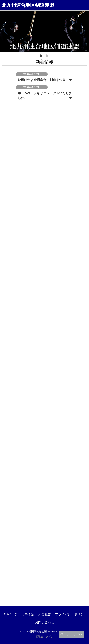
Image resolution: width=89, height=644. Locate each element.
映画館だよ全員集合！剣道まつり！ (43, 80)
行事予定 (28, 614)
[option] (44, 31)
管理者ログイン (44, 637)
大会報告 (45, 614)
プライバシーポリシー (71, 614)
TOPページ (10, 614)
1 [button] (42, 56)
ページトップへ (71, 634)
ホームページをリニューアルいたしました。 (45, 95)
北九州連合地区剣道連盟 (28, 5)
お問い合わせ (45, 622)
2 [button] (48, 56)
